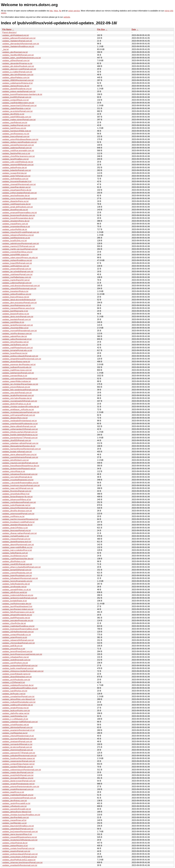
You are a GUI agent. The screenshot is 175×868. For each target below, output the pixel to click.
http (51, 11)
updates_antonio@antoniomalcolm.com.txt (21, 787)
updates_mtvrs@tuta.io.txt (14, 471)
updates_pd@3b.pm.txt (12, 646)
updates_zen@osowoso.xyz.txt (16, 134)
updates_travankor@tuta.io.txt (15, 291)
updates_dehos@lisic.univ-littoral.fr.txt (19, 699)
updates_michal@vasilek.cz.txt (16, 536)
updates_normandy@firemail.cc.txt (17, 744)
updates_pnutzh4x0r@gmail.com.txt (18, 775)
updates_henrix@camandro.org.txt (17, 581)
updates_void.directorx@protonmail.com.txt (21, 286)
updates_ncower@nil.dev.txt (14, 173)
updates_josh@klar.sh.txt (13, 322)
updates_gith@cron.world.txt (15, 592)
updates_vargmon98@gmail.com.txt (18, 165)
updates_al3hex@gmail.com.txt (16, 60)
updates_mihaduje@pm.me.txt (15, 657)
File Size (101, 29)
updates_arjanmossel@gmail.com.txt (18, 514)
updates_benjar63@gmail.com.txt (17, 570)
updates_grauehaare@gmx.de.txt (17, 190)
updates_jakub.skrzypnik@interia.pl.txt (19, 300)
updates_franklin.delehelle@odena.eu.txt (20, 435)
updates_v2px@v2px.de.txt (14, 623)
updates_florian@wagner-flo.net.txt (17, 497)
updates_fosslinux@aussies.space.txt (19, 758)
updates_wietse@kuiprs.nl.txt (15, 846)
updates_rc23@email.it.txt (14, 682)
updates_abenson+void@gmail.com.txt (19, 69)
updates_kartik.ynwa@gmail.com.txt (18, 668)
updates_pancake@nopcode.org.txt (18, 621)
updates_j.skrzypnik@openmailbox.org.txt (20, 483)
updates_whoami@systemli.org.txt (17, 615)
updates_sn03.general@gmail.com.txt (19, 415)
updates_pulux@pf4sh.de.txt (15, 229)
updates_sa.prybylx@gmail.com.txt (17, 111)
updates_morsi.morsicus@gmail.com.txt (20, 198)
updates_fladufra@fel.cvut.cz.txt (16, 153)
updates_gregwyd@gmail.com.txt (17, 269)
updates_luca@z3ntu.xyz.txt (14, 241)
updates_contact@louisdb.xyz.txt (17, 635)
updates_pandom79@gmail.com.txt (18, 767)
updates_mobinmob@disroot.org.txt (18, 595)
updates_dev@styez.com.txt (15, 801)
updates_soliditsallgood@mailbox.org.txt (20, 688)
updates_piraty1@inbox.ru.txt (15, 528)
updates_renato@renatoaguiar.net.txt (18, 784)
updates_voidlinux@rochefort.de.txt (18, 705)
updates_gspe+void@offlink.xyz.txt (17, 547)
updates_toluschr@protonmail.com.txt (19, 508)
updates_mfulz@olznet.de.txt (15, 843)
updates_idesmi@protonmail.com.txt (18, 545)
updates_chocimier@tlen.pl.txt (15, 328)
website (67, 17)
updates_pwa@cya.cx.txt (13, 792)
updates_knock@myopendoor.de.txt (18, 218)
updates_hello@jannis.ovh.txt (15, 553)
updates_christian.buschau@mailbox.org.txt (21, 815)
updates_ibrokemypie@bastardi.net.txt (19, 469)
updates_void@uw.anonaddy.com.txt (18, 151)
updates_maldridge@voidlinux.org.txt (18, 626)
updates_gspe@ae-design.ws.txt (16, 187)
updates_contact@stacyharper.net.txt (18, 764)
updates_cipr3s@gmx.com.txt (15, 345)
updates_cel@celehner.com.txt (16, 266)
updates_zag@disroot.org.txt (15, 123)
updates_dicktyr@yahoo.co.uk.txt (17, 404)
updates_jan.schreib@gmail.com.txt (18, 272)
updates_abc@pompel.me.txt (15, 52)
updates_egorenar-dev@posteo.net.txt (19, 364)
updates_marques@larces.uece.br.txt (18, 308)
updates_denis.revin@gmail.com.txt (18, 317)
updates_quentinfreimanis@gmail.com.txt (20, 457)
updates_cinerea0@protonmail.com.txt (19, 184)
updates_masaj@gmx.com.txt (15, 224)
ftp (60, 11)
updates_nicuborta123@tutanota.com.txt (20, 840)
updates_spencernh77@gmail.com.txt (19, 753)
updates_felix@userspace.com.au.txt (18, 612)
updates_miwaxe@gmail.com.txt (16, 539)
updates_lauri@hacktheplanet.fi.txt (17, 606)
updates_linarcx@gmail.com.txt (16, 136)
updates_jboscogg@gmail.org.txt (16, 530)
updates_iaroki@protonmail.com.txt (18, 325)
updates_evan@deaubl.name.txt (16, 674)
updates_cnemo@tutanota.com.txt (17, 573)
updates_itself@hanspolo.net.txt (16, 618)
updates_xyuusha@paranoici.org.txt (18, 480)
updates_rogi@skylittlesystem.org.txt (18, 103)
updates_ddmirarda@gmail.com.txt (17, 727)
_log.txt (5, 49)
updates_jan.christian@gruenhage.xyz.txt (20, 384)
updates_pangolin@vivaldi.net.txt (17, 809)
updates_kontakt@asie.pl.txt (15, 601)
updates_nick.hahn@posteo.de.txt (17, 398)
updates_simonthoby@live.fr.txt (16, 494)
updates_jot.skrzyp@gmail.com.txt (17, 747)
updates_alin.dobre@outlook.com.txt (18, 66)
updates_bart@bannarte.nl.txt (15, 311)
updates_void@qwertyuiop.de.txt (16, 204)
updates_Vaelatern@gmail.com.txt (17, 41)
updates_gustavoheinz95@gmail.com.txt (20, 666)
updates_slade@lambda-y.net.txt (16, 108)
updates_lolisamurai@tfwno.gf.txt (17, 500)
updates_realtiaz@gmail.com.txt (16, 125)
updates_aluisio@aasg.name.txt (16, 362)
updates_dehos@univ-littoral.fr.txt (17, 812)
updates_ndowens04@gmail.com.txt (18, 640)
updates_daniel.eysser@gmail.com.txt (19, 781)
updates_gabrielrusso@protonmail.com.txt (21, 243)
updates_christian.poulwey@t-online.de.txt (21, 407)
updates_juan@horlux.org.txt (15, 691)
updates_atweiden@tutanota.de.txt (17, 525)
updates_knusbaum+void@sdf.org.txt (18, 522)
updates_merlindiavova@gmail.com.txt (19, 502)
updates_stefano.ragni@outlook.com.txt (19, 142)
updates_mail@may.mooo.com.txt (17, 370)
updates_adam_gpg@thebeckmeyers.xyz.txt (22, 58)
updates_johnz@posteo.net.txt (15, 342)
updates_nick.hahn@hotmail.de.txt (17, 477)
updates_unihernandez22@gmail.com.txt (20, 429)
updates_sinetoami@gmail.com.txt (17, 741)
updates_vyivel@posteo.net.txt (16, 725)
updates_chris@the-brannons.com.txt (18, 156)
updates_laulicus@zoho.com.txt (16, 711)
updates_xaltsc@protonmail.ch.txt (17, 339)
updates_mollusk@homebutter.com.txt (19, 702)
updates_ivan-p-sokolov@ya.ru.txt (17, 550)
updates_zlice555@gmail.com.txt (17, 440)
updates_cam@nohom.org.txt (15, 663)
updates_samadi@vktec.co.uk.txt (17, 590)
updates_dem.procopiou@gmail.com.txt (19, 303)
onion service (74, 11)
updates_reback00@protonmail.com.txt (19, 289)
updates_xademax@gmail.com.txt (17, 148)
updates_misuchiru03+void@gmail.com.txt (21, 232)
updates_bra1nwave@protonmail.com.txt (20, 832)
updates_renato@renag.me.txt (15, 708)
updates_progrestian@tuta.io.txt (16, 226)
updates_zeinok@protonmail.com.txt (18, 145)
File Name (7, 29)
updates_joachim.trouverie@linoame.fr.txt (20, 519)
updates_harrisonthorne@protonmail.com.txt (22, 449)
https (56, 11)
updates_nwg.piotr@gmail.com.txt (17, 393)
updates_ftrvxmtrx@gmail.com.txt (17, 491)
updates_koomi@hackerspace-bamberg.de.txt (22, 94)
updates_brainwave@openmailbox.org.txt (20, 629)
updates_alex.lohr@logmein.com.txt (18, 75)
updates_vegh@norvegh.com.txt (16, 660)
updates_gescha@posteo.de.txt (16, 196)
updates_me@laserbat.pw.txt (15, 733)
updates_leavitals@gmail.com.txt (17, 319)
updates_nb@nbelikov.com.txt (15, 179)
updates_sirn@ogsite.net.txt (14, 587)
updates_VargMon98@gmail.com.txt (18, 55)
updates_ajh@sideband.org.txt (15, 35)
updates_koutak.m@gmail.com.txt (17, 452)
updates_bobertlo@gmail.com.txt (17, 170)
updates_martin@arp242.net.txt (16, 280)
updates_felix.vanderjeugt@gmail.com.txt (20, 390)
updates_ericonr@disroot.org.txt (16, 387)
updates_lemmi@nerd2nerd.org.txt (17, 651)
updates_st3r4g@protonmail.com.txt (18, 632)
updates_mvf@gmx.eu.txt (13, 516)
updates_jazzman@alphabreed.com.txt (19, 739)
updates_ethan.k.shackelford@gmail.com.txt (21, 567)
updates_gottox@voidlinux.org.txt (17, 294)
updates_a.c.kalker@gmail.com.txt (17, 72)
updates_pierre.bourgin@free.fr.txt (17, 834)
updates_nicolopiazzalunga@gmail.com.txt (21, 412)
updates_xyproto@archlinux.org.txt (17, 252)
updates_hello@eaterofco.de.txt (16, 584)
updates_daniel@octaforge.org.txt (17, 89)
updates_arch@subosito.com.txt (16, 680)
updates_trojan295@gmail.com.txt (17, 263)
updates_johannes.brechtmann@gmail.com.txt (22, 862)
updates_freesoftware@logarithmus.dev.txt (21, 466)
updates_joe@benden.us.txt (14, 823)
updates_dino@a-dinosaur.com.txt (17, 511)
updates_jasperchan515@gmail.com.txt (19, 106)
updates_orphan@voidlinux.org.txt (17, 260)
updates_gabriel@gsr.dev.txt (15, 336)
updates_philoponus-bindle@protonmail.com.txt (23, 671)
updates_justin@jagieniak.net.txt (16, 505)
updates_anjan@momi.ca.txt (15, 637)
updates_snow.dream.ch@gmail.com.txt (20, 857)
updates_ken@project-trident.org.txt (18, 609)
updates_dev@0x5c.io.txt (13, 114)
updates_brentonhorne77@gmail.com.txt (20, 438)
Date (134, 29)
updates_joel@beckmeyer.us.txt (16, 238)
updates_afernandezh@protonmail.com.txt (21, 44)
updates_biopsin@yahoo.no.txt (16, 314)
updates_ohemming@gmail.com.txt (18, 750)
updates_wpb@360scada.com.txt (17, 117)
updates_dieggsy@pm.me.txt (15, 418)
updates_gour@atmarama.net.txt (17, 305)
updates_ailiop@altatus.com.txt (16, 77)
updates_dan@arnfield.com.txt (15, 817)
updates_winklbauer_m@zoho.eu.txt (18, 409)
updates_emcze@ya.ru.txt (14, 649)
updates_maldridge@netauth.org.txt (18, 795)
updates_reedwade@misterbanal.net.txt (20, 421)
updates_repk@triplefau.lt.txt (15, 716)
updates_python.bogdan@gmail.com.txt (19, 193)
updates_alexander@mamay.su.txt (17, 63)
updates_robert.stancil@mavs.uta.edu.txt (20, 258)
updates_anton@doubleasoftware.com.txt (20, 139)
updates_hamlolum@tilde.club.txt (17, 131)
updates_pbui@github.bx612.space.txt (19, 860)
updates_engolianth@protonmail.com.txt (20, 865)
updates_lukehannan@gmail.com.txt (18, 373)
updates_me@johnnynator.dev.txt (17, 604)
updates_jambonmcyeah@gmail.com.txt (20, 598)
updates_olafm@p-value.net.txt (16, 713)
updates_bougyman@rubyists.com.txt (19, 215)
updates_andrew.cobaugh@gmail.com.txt (20, 356)
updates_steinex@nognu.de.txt (16, 86)
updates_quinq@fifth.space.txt (15, 255)
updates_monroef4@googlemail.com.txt (20, 331)
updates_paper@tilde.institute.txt (16, 381)
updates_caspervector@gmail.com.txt (19, 761)
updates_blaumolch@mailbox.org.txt (18, 826)
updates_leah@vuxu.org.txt (14, 128)
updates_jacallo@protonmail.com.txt (18, 395)
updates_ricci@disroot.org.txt (15, 556)
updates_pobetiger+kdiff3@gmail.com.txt (20, 722)
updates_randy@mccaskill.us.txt (16, 803)
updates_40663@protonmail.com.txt (18, 80)
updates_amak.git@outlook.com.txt (17, 207)
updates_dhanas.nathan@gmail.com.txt (19, 533)
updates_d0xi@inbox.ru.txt (14, 561)
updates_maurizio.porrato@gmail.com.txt (20, 463)
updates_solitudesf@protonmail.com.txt (19, 756)
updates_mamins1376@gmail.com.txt (19, 246)
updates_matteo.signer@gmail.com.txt (19, 120)
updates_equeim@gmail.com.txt (16, 851)
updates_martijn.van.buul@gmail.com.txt (20, 249)
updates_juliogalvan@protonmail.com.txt (20, 474)
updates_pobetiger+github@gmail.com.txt (20, 443)
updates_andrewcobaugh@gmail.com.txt (20, 854)
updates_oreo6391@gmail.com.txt (17, 564)
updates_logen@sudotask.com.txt (17, 575)
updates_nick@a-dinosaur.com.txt (17, 334)
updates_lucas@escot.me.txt (15, 353)
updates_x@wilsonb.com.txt (14, 806)
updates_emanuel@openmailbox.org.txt (20, 213)
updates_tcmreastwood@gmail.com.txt (19, 798)
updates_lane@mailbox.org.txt (15, 159)
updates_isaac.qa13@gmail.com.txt (18, 488)
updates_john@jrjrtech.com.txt (15, 460)
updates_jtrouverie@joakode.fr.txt (17, 181)
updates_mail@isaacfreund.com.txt (17, 348)
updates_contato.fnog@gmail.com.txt (18, 848)
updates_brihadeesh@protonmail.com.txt (20, 578)
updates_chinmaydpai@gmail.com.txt (18, 643)
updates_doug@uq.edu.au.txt (15, 210)
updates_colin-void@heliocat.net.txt (18, 162)
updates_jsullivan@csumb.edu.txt (17, 367)
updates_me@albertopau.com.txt (17, 277)
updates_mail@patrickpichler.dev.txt (18, 559)
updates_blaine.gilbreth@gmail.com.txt (19, 426)
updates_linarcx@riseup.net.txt (16, 297)
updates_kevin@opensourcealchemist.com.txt (22, 654)
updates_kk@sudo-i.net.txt (14, 694)
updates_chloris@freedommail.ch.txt (18, 736)
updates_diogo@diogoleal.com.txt (17, 677)
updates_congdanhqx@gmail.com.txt (18, 696)
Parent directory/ (9, 32)
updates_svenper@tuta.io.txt (15, 376)
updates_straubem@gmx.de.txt (16, 221)
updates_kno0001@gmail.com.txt (17, 97)
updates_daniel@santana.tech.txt (17, 542)
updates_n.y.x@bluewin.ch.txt (15, 719)
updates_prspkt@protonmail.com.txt (18, 789)
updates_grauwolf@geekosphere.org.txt (20, 837)
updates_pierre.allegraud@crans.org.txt (19, 455)
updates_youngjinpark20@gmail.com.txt (20, 401)
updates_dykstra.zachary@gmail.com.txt (20, 432)
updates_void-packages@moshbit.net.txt (20, 379)
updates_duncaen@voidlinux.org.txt (18, 778)
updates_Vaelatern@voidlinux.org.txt (18, 46)
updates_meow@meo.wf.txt (14, 820)
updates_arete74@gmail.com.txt (16, 176)
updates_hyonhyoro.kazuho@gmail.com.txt (21, 485)
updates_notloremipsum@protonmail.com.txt (22, 770)
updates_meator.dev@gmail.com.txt (18, 772)
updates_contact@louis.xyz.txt (15, 100)
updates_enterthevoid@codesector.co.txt (20, 424)
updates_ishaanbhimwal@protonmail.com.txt (22, 359)
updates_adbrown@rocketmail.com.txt (19, 38)
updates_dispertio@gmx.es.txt (15, 201)
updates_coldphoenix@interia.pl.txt (17, 83)
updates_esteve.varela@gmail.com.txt (19, 91)
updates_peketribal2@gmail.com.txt (18, 829)
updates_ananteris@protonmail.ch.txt (18, 730)
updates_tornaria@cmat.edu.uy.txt (17, 350)
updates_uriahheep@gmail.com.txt (17, 274)
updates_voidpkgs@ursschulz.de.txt (18, 685)
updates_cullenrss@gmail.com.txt (17, 283)
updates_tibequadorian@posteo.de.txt (19, 446)
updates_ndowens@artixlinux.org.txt (18, 235)
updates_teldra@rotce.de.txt (15, 168)
